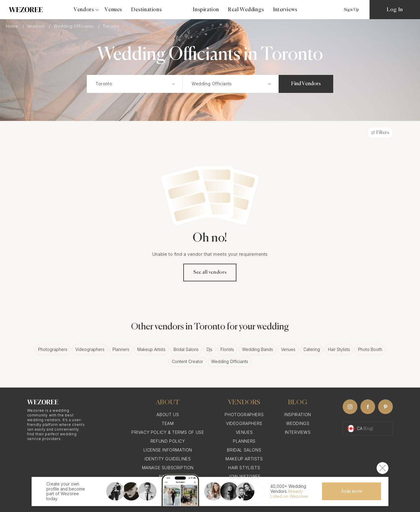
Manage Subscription (168, 468)
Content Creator (187, 361)
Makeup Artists (151, 349)
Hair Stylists (339, 349)
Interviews (285, 10)
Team (168, 423)
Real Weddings (246, 10)
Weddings (298, 423)
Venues (113, 10)
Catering (312, 349)
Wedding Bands (258, 349)
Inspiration (206, 10)
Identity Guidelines (168, 459)
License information (168, 450)
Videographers (90, 349)
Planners (121, 349)
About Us (168, 415)
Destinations (146, 10)
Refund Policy (168, 441)
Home (13, 26)
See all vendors (210, 273)
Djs (210, 349)
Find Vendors (306, 84)
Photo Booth (370, 349)
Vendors (37, 26)
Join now (352, 491)
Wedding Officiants (74, 26)
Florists (227, 349)
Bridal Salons (186, 349)
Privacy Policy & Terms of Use (168, 432)
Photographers (53, 349)
